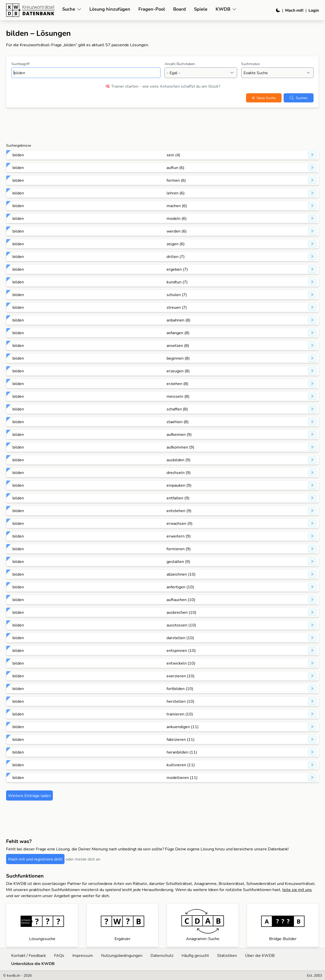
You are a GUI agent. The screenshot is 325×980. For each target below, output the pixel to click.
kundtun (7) (177, 282)
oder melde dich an (83, 859)
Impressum (83, 955)
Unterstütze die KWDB (33, 963)
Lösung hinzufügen (110, 9)
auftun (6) (175, 167)
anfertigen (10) (180, 587)
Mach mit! (294, 10)
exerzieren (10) (181, 676)
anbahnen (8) (178, 320)
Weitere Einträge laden (29, 795)
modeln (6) (177, 218)
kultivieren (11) (181, 765)
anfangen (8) (178, 333)
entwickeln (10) (181, 663)
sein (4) (173, 155)
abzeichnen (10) (181, 574)
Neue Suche (264, 98)
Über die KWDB (260, 955)
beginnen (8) (178, 358)
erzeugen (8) (178, 371)
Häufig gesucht (195, 955)
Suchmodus (251, 64)
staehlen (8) (178, 422)
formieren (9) (179, 549)
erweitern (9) (179, 536)
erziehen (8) (177, 384)
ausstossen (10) (181, 625)
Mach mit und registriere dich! (35, 859)
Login (314, 10)
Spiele (201, 9)
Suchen (299, 98)
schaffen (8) (177, 409)
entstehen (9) (179, 511)
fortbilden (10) (180, 688)
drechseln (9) (179, 472)
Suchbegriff (21, 64)
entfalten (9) (178, 498)
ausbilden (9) (178, 460)
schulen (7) (177, 295)
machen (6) (177, 206)
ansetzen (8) (178, 345)
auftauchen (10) (181, 600)
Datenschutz (162, 955)
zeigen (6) (176, 244)
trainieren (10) (180, 714)
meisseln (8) (178, 396)
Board (180, 9)
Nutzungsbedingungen (122, 955)
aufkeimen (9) (179, 434)
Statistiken (227, 955)
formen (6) (176, 180)
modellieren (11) (182, 777)
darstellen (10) (180, 638)
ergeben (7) (177, 269)
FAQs (59, 955)
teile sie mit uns (297, 890)
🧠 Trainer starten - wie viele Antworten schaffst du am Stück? (163, 86)
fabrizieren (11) (181, 739)
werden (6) (177, 231)
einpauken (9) (179, 485)
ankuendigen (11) (183, 727)
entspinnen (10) (181, 650)
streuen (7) (177, 307)
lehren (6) (176, 193)
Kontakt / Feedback (29, 955)
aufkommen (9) (180, 447)
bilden (18, 155)
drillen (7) (176, 256)
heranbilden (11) (182, 752)
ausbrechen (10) (181, 612)
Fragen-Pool (152, 9)
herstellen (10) (180, 701)
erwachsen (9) (180, 523)
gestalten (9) (178, 561)
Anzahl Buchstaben (180, 64)
